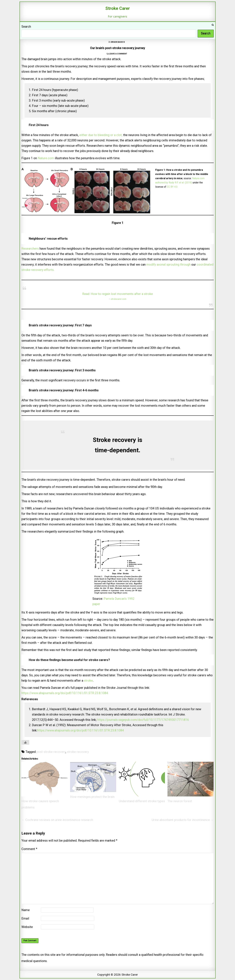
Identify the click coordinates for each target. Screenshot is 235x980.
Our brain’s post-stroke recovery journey (117, 48)
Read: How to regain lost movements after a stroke (118, 294)
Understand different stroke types (142, 801)
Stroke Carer (118, 8)
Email (25, 918)
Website (27, 927)
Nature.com (46, 158)
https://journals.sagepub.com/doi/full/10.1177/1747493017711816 (143, 720)
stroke (88, 681)
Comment (29, 849)
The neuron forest (180, 801)
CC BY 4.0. (172, 187)
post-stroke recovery (51, 752)
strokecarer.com (119, 299)
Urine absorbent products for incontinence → (183, 820)
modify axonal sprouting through (168, 264)
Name (26, 910)
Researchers (30, 249)
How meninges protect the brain (92, 797)
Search (26, 27)
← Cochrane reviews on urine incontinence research (57, 820)
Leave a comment (118, 54)
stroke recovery (78, 752)
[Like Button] (25, 742)
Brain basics (118, 42)
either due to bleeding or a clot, (101, 135)
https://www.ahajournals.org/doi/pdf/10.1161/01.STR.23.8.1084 (65, 693)
